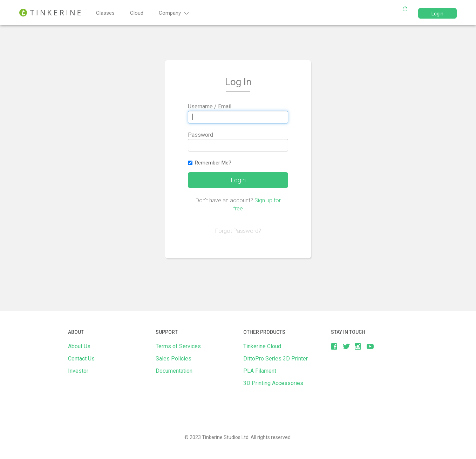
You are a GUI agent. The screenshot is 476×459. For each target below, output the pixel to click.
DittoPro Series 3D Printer (276, 359)
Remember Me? (210, 163)
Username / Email (210, 106)
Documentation (174, 371)
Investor (78, 371)
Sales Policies (174, 359)
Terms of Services (178, 346)
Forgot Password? (238, 231)
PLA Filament (260, 371)
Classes (105, 13)
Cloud (137, 13)
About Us (79, 346)
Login (437, 14)
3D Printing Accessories (273, 383)
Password (200, 135)
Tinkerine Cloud (262, 346)
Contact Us (81, 359)
